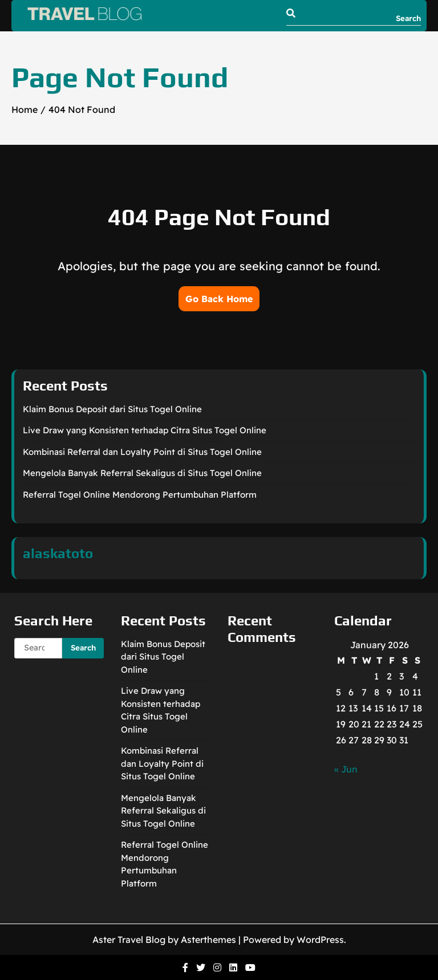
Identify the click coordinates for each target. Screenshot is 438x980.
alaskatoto (58, 553)
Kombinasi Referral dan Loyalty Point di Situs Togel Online (142, 452)
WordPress (320, 940)
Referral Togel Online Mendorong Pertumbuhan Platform (140, 495)
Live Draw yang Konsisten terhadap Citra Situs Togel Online (145, 430)
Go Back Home (219, 299)
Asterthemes (208, 940)
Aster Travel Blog (129, 940)
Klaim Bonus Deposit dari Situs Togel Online (112, 409)
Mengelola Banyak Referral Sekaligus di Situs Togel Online (142, 473)
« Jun (346, 769)
